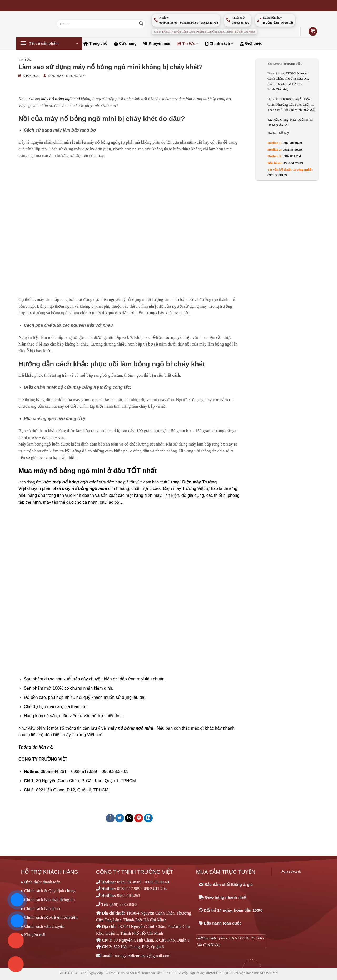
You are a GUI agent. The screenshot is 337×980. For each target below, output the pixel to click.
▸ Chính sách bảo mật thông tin (48, 900)
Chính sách (219, 44)
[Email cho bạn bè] (129, 818)
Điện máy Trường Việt (67, 76)
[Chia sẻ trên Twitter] (120, 818)
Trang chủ (95, 43)
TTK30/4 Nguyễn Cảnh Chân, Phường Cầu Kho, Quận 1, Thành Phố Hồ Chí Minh (291, 105)
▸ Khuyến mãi (33, 935)
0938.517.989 (129, 889)
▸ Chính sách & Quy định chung (48, 891)
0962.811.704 (292, 156)
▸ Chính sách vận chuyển (43, 926)
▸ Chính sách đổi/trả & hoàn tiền (49, 917)
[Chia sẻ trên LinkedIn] (148, 818)
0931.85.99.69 (293, 150)
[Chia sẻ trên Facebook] (110, 818)
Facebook (291, 872)
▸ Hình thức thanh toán (41, 882)
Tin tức (188, 44)
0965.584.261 (129, 895)
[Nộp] (141, 24)
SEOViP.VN (269, 973)
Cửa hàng (125, 43)
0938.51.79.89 (293, 163)
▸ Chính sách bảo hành (41, 909)
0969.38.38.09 (293, 143)
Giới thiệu (251, 43)
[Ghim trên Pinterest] (139, 818)
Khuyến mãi (157, 43)
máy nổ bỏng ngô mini (60, 99)
